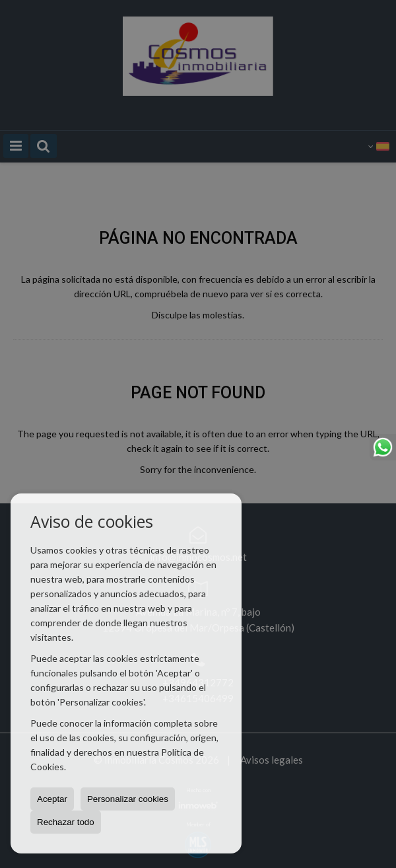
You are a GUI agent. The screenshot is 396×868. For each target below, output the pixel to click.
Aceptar (52, 799)
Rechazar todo (66, 822)
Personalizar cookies (128, 799)
